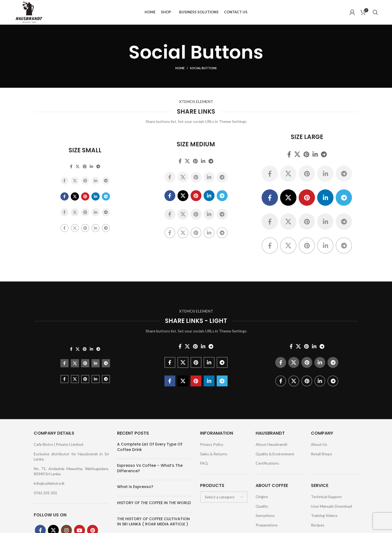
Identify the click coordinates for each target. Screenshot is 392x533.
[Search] (375, 12)
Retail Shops (321, 454)
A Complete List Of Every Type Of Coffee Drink (150, 447)
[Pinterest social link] (85, 166)
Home (180, 68)
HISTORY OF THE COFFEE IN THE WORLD (154, 503)
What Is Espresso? (135, 487)
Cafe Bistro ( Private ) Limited (59, 444)
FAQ (204, 463)
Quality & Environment (275, 454)
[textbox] (220, 497)
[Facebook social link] (71, 166)
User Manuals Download (331, 506)
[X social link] (78, 166)
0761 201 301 (45, 493)
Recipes (318, 525)
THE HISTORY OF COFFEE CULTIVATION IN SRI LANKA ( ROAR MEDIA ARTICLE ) (153, 522)
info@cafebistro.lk (49, 483)
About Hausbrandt (272, 444)
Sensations (265, 516)
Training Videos (324, 516)
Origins (262, 497)
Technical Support (326, 497)
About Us (319, 444)
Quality (262, 506)
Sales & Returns (214, 454)
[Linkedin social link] (91, 166)
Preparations (267, 525)
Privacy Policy (212, 444)
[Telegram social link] (98, 166)
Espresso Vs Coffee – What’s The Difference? (150, 468)
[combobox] (224, 497)
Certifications (267, 463)
